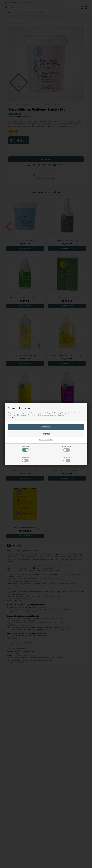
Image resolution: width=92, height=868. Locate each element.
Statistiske (67, 459)
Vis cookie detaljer (46, 440)
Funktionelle (25, 459)
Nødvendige (25, 449)
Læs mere (11, 417)
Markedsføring (67, 449)
